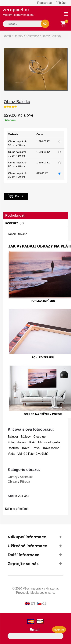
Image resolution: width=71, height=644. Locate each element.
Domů (7, 36)
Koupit (16, 196)
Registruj (59, 630)
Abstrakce (32, 36)
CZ (44, 603)
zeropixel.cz (19, 12)
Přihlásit (61, 3)
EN (33, 603)
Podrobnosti (15, 215)
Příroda (25, 482)
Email (35, 630)
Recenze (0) (14, 223)
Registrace (44, 3)
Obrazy (18, 36)
